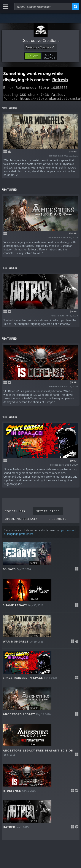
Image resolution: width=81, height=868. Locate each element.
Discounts (58, 521)
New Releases (48, 514)
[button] (33, 56)
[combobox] (43, 7)
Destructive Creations (41, 40)
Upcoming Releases (21, 521)
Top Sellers (15, 514)
